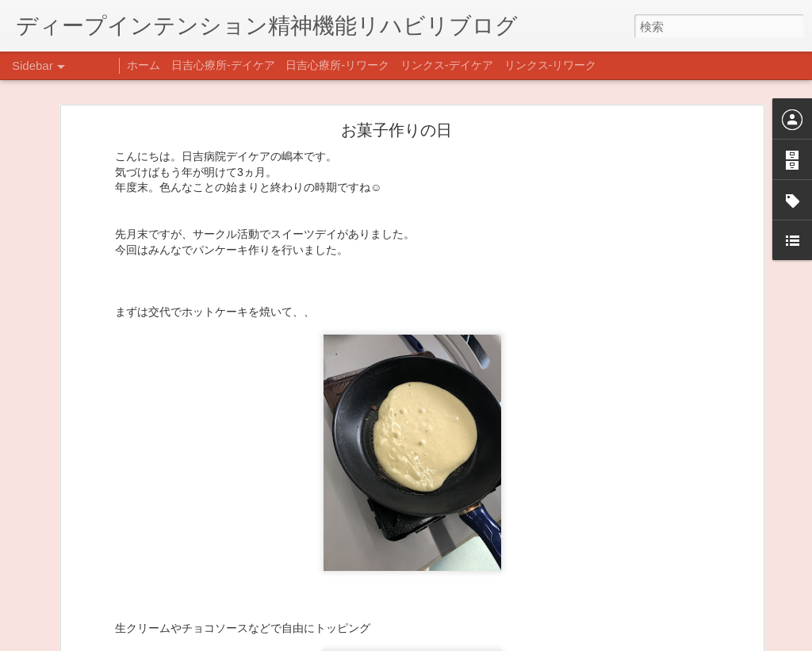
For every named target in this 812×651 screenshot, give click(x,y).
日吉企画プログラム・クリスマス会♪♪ (120, 596)
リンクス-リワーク (551, 65)
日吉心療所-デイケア (223, 65)
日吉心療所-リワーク (337, 65)
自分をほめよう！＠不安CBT (101, 632)
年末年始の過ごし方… (86, 561)
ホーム (144, 65)
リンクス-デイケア (447, 65)
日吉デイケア (542, 574)
